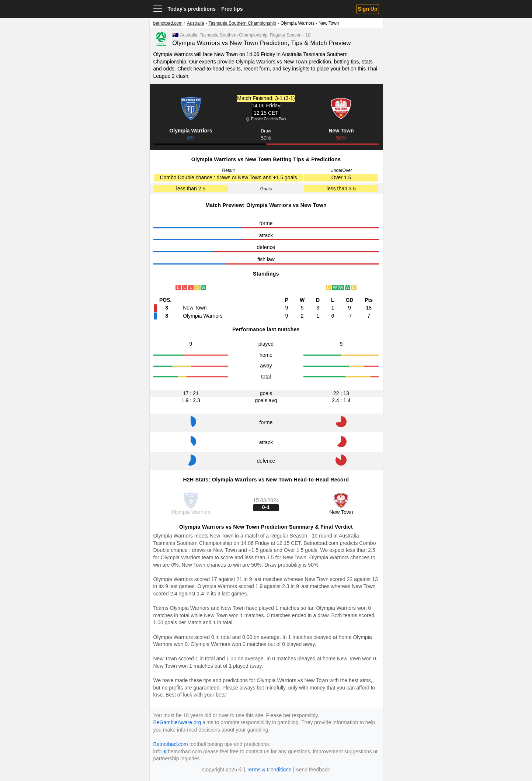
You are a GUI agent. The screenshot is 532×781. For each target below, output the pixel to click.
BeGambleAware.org (177, 722)
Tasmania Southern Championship (242, 23)
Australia (196, 23)
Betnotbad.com (321, 543)
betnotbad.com (168, 23)
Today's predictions (192, 9)
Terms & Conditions (269, 770)
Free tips (232, 9)
